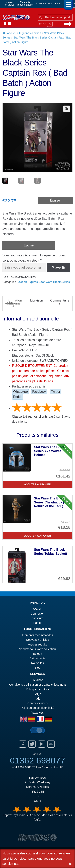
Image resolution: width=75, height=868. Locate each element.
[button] (67, 109)
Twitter (55, 392)
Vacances (37, 713)
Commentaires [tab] (60, 302)
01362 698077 (37, 760)
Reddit (18, 397)
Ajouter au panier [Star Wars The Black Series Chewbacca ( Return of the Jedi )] (38, 536)
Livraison (38, 680)
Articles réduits (37, 645)
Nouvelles (18, 24)
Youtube (42, 744)
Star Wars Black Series (55, 282)
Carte (37, 801)
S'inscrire (37, 618)
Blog (37, 668)
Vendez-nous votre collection (38, 649)
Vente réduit (61, 4)
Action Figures (28, 282)
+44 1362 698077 (23, 767)
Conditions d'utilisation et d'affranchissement (37, 685)
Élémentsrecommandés (25, 4)
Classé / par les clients (30, 417)
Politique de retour (37, 689)
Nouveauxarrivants (9, 4)
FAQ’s (37, 694)
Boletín (37, 654)
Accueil (4, 24)
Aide (37, 699)
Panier (38, 623)
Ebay (51, 744)
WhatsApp (20, 392)
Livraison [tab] (37, 300)
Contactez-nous (9, 24)
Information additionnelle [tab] (13, 303)
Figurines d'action (30, 33)
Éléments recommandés (37, 635)
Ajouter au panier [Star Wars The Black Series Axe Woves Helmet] (38, 484)
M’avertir (58, 267)
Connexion (14, 24)
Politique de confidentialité (37, 708)
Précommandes (44, 4)
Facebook (39, 392)
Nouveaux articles (37, 640)
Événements (38, 658)
